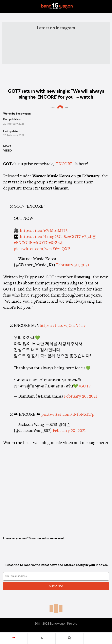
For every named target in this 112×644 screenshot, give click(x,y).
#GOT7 (74, 237)
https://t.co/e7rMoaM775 (44, 231)
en (41, 638)
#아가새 (56, 243)
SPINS (53, 108)
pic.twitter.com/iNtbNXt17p (68, 415)
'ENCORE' (64, 164)
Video (7, 151)
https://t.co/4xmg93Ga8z (44, 237)
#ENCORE (23, 243)
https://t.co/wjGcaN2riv (63, 326)
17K (67, 108)
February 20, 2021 (73, 265)
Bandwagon (57, 6)
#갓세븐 (89, 237)
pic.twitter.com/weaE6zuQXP (42, 249)
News (7, 146)
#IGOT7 (40, 243)
